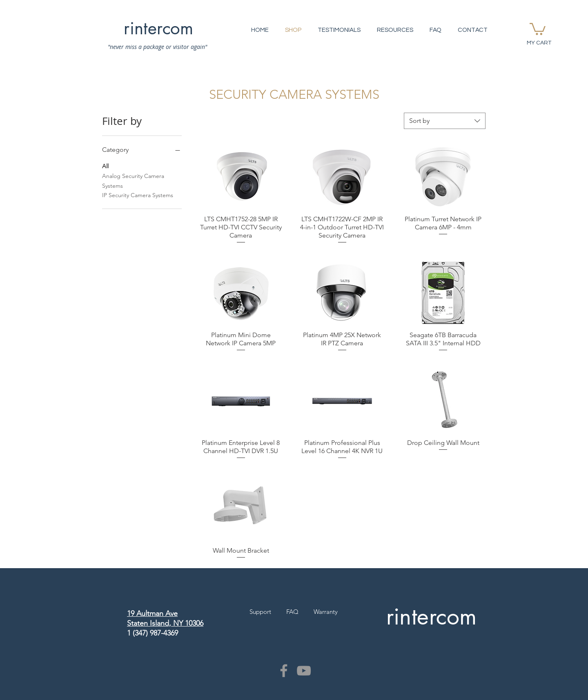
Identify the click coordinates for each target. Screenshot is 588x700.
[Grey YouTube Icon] (304, 671)
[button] (538, 28)
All (105, 166)
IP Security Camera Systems (138, 195)
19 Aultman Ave (152, 613)
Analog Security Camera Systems (133, 180)
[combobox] (445, 121)
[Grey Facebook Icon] (284, 671)
